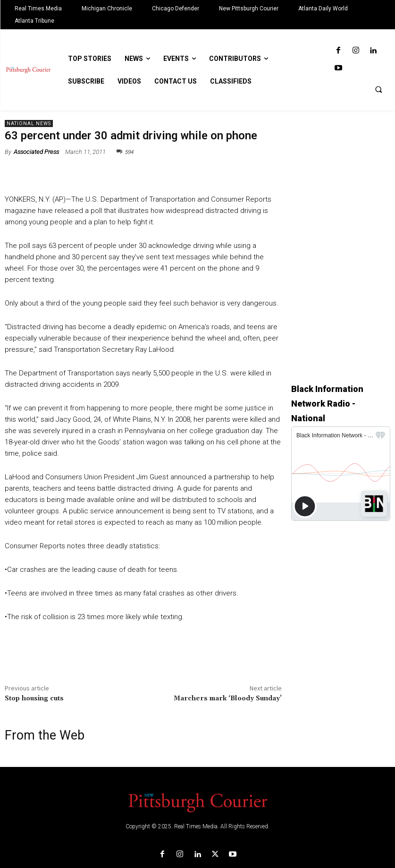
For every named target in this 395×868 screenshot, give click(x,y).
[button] (378, 89)
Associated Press (36, 152)
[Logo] (197, 802)
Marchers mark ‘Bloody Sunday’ (228, 698)
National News (29, 123)
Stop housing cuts (34, 698)
